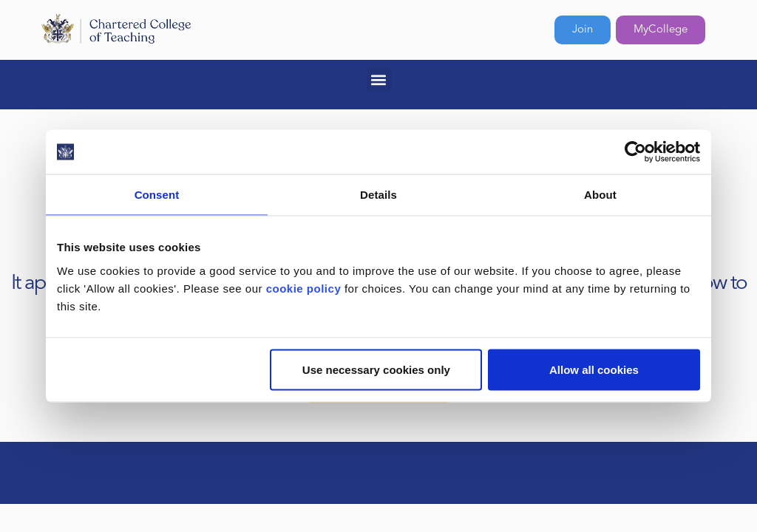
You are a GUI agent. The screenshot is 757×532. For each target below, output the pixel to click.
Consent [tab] (157, 195)
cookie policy (304, 288)
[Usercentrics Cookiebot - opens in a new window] (635, 152)
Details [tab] (378, 195)
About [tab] (600, 195)
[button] (379, 79)
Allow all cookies (594, 369)
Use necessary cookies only (376, 369)
